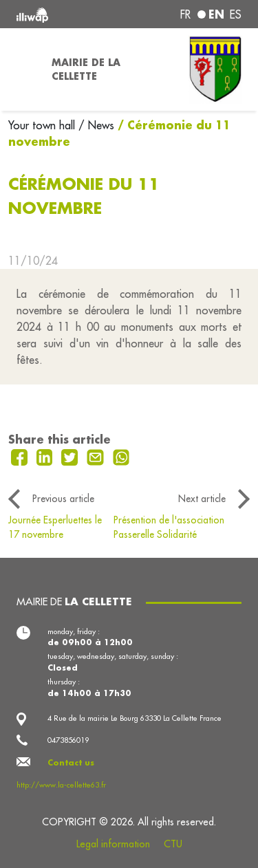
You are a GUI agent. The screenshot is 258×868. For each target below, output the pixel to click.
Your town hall (43, 125)
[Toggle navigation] (22, 69)
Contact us (71, 763)
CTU (173, 844)
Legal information (113, 844)
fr (185, 14)
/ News (96, 125)
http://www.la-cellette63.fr (61, 785)
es (236, 14)
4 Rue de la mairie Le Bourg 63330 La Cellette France (135, 718)
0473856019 (68, 740)
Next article (202, 499)
